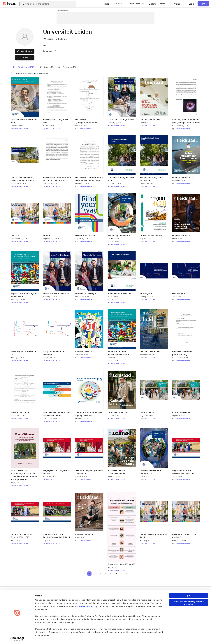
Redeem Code (176, 608)
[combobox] (50, 4)
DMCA (64, 638)
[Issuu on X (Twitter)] (174, 638)
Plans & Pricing (113, 608)
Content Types (144, 599)
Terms (14, 638)
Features (142, 603)
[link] (107, 4)
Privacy (23, 638)
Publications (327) (24, 67)
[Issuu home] (10, 4)
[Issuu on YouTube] (196, 638)
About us (111, 599)
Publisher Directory (178, 603)
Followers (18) (67, 67)
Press (109, 612)
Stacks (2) (47, 67)
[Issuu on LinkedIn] (164, 638)
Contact (110, 617)
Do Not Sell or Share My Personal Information (106, 638)
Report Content (52, 638)
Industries (142, 612)
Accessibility (82, 638)
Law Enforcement (36, 638)
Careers (110, 603)
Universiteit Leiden (21, 128)
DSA (72, 638)
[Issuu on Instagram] (185, 638)
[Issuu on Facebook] (153, 638)
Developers (175, 599)
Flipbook (142, 608)
